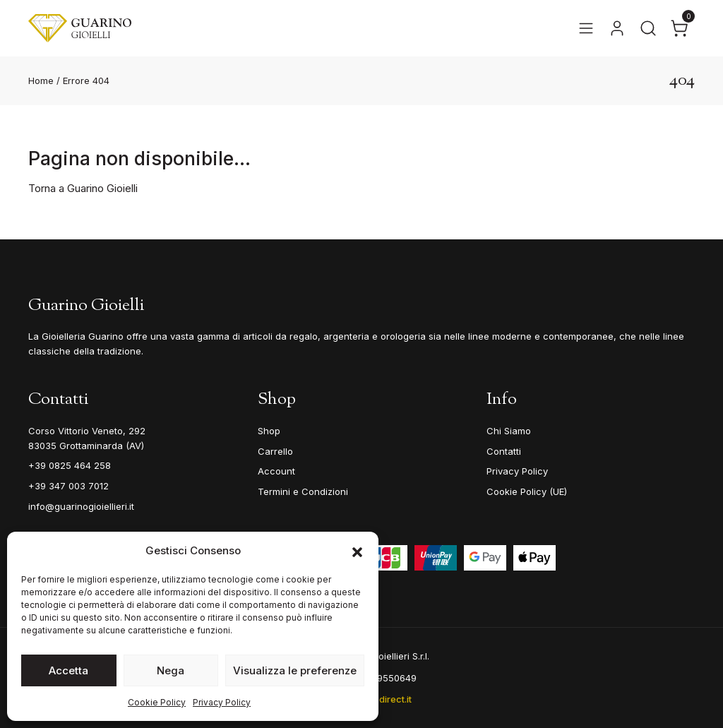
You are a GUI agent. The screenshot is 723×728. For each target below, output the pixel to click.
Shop (269, 431)
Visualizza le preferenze (295, 670)
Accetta (68, 670)
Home (41, 80)
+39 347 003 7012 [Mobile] (68, 486)
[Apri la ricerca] (648, 28)
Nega (171, 670)
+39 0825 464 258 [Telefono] (70, 465)
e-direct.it (390, 699)
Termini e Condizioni (303, 491)
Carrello (275, 451)
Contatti (504, 451)
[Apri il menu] (586, 28)
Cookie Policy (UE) (527, 491)
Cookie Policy (157, 702)
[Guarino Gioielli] (80, 28)
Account (276, 471)
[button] (357, 551)
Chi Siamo (509, 431)
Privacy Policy (222, 702)
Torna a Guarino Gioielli (83, 188)
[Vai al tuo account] (617, 28)
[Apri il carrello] (679, 28)
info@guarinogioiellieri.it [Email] (81, 506)
